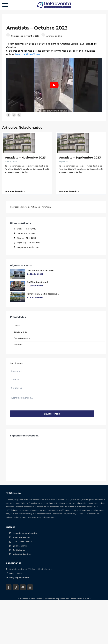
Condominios (21, 332)
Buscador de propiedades (25, 533)
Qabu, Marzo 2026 (26, 233)
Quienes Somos (20, 546)
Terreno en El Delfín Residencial (43, 294)
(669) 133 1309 (16, 573)
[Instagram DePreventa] (30, 587)
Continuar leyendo (15, 191)
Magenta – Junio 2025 (28, 247)
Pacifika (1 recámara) (37, 282)
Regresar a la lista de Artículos (25, 207)
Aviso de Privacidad (22, 554)
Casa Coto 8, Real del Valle (40, 270)
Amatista (46, 207)
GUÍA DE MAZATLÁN (22, 542)
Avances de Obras (21, 537)
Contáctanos (19, 550)
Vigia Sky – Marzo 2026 (28, 243)
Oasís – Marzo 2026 (26, 229)
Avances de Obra (54, 36)
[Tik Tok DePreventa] (16, 587)
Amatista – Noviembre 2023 (25, 158)
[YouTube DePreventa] (23, 587)
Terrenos (18, 345)
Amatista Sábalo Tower (27, 54)
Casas (17, 326)
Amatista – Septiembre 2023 (80, 158)
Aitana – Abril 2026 (26, 238)
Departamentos (22, 338)
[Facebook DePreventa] (9, 587)
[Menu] (5, 5)
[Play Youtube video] (54, 85)
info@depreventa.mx (19, 578)
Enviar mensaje (52, 414)
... (28, 172)
